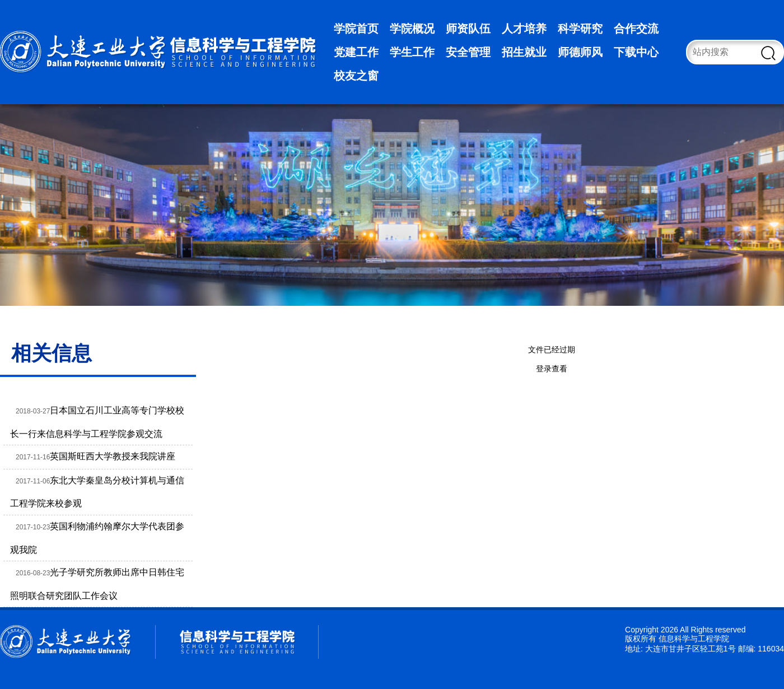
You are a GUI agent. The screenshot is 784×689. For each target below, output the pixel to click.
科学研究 (580, 29)
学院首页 (356, 29)
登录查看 (552, 369)
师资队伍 (468, 29)
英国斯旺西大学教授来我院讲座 (113, 456)
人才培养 (524, 29)
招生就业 (524, 52)
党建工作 (356, 52)
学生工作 (412, 52)
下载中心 (636, 52)
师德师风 (580, 52)
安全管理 (468, 52)
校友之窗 (356, 76)
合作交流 (636, 29)
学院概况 (412, 29)
